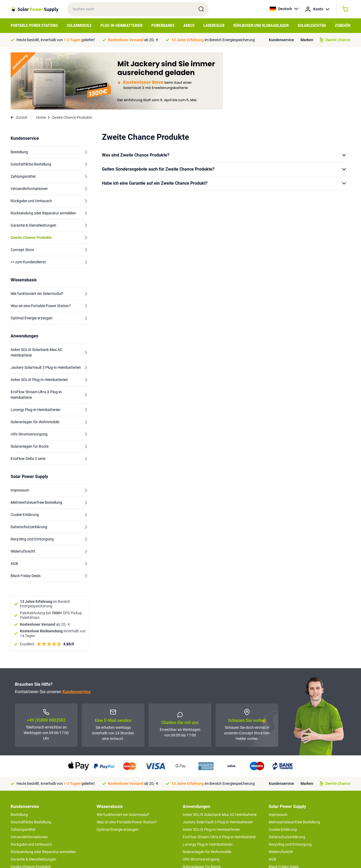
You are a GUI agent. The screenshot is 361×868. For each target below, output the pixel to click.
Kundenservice (282, 40)
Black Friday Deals (284, 810)
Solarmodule (79, 26)
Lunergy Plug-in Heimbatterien (208, 787)
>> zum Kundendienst (28, 828)
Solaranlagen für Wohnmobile (207, 795)
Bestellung (19, 757)
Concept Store (22, 817)
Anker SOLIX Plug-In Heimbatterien (211, 772)
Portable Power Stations (34, 26)
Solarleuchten (312, 26)
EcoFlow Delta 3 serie (200, 817)
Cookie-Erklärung (283, 772)
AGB (272, 802)
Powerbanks (163, 26)
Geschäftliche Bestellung (31, 765)
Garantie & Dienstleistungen (33, 802)
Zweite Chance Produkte (31, 810)
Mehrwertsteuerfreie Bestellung (294, 765)
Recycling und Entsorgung (290, 787)
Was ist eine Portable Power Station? (127, 765)
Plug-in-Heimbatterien (122, 26)
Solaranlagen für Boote (202, 810)
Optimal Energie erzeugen (118, 772)
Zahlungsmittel (23, 772)
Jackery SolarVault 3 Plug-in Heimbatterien (218, 765)
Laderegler (214, 26)
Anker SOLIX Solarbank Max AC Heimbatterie (220, 757)
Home (41, 60)
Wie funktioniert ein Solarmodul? (123, 757)
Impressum (278, 757)
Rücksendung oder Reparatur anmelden (43, 795)
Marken (307, 40)
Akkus (189, 26)
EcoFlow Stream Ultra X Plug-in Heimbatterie (219, 780)
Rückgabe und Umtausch (31, 787)
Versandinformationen (29, 780)
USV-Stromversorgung (201, 802)
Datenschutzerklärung (287, 780)
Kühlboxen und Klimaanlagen (261, 26)
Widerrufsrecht (281, 795)
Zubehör (343, 26)
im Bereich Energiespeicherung (213, 40)
